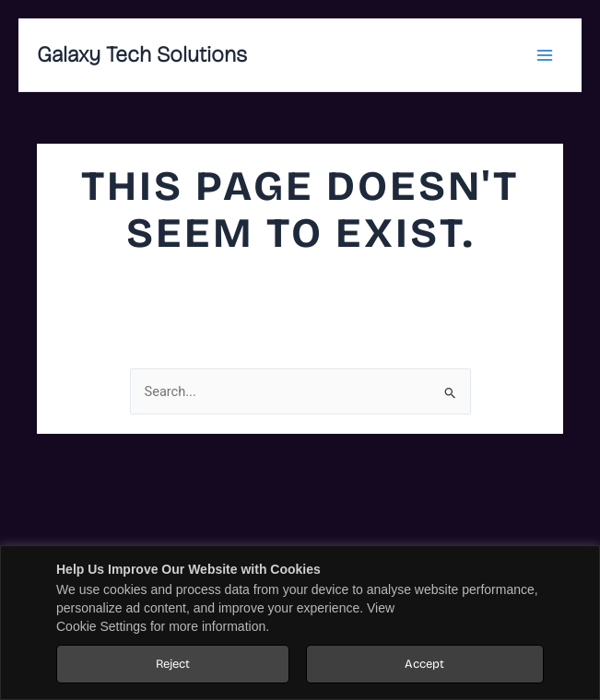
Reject (173, 664)
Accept (424, 664)
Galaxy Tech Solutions (142, 54)
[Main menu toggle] (544, 55)
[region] (300, 623)
